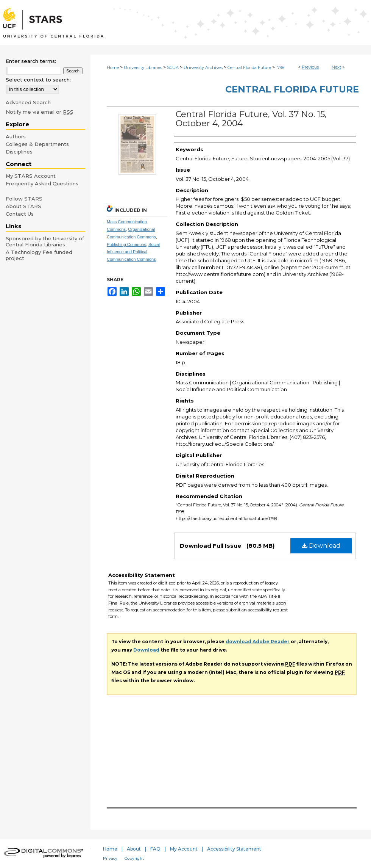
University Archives (203, 67)
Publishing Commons (126, 244)
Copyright (134, 858)
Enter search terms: (31, 61)
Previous (310, 67)
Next (336, 67)
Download (321, 546)
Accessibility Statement (234, 849)
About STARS (23, 206)
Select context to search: (38, 80)
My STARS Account (31, 176)
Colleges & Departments (37, 144)
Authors (16, 136)
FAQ (155, 849)
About (134, 849)
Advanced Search (28, 102)
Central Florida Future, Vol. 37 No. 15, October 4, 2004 (251, 119)
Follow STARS (24, 199)
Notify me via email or (40, 112)
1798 (280, 67)
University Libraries (143, 67)
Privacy (110, 858)
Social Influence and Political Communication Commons (133, 252)
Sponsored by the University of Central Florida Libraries (45, 241)
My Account (184, 849)
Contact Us (20, 214)
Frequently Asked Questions (42, 183)
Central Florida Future (249, 67)
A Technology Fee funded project (39, 255)
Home (113, 67)
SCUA (173, 67)
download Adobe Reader (258, 642)
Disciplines (19, 152)
